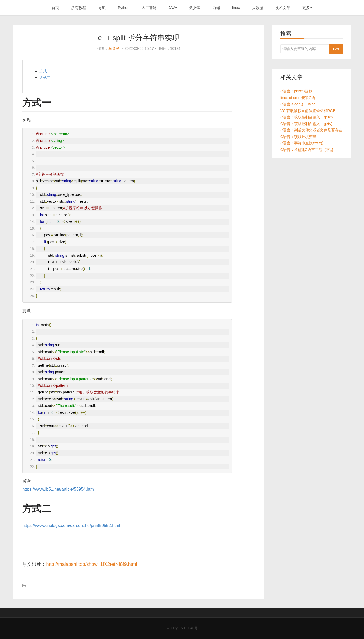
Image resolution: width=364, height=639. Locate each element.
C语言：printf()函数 (296, 91)
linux (236, 8)
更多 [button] (307, 8)
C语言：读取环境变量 (298, 137)
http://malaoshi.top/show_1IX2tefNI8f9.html (91, 564)
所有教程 (79, 8)
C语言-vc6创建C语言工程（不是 (307, 150)
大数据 (258, 8)
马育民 (114, 48)
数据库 (195, 8)
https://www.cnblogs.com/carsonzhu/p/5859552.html (71, 525)
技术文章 (283, 8)
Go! (336, 49)
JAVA (173, 8)
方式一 (45, 71)
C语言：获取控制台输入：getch (307, 117)
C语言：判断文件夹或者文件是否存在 (311, 130)
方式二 (45, 78)
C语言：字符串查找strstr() (302, 143)
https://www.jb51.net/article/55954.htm (58, 489)
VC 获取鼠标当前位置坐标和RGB (308, 111)
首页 (55, 8)
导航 (102, 8)
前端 (216, 8)
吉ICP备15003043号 (182, 628)
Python (124, 8)
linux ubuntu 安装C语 (298, 98)
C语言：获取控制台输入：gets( (306, 124)
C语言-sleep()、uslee (298, 104)
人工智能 (149, 8)
